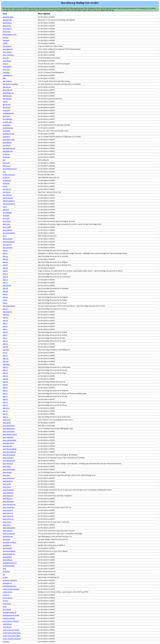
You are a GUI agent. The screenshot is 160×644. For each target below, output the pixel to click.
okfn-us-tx (6, 408)
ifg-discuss (6, 157)
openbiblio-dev (8, 536)
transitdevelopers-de (9, 612)
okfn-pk (5, 382)
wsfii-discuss (7, 627)
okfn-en (5, 297)
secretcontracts (8, 598)
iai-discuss (6, 154)
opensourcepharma (9, 551)
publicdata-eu (7, 583)
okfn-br (5, 271)
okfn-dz (5, 291)
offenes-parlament (9, 204)
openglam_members (9, 542)
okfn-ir (5, 329)
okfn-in (5, 326)
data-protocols (7, 90)
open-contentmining (9, 440)
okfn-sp (5, 402)
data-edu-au (7, 87)
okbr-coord (6, 224)
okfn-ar (5, 250)
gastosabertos (7, 142)
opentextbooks (8, 560)
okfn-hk (5, 318)
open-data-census (8, 443)
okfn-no (5, 370)
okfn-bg (5, 268)
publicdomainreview (10, 586)
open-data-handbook (10, 449)
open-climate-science (10, 434)
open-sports (7, 525)
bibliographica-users (10, 34)
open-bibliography (9, 428)
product (5, 577)
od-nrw (5, 186)
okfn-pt (5, 385)
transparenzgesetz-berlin (11, 615)
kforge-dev (6, 163)
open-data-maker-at (9, 452)
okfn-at (5, 253)
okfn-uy (5, 414)
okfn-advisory (7, 245)
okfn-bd (5, 259)
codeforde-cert (8, 75)
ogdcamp (6, 210)
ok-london (6, 215)
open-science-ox (8, 519)
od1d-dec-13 (7, 189)
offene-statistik (8, 198)
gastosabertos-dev (9, 140)
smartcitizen (7, 604)
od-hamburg (7, 180)
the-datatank (7, 609)
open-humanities (8, 490)
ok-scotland (7, 221)
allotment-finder (8, 17)
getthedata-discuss (9, 148)
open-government (9, 478)
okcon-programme (9, 233)
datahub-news (7, 96)
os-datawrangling (8, 566)
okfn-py (5, 388)
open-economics (8, 458)
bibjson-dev (7, 32)
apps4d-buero (7, 23)
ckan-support (7, 67)
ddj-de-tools (7, 105)
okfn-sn (5, 399)
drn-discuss (7, 107)
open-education (8, 464)
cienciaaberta (7, 46)
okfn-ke (5, 344)
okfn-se (5, 396)
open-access (7, 420)
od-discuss (6, 177)
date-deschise (7, 99)
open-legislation (8, 493)
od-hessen (6, 183)
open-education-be (9, 461)
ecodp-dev (6, 110)
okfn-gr (5, 309)
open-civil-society (9, 431)
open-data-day (7, 446)
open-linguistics (8, 496)
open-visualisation (9, 534)
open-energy (7, 466)
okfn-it (5, 338)
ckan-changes (7, 52)
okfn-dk (5, 288)
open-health (7, 484)
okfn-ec (5, 294)
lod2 (4, 172)
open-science (7, 522)
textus (5, 607)
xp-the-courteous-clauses (11, 630)
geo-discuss (7, 145)
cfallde (5, 43)
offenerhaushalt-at (9, 201)
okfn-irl (5, 332)
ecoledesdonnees (8, 113)
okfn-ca (5, 274)
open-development (9, 455)
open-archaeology (9, 426)
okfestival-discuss (9, 242)
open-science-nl (8, 516)
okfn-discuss (7, 285)
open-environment (9, 469)
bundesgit (6, 40)
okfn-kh (5, 347)
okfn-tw (5, 405)
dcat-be (5, 102)
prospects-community (10, 580)
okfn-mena (6, 364)
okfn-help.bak (7, 312)
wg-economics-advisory (11, 621)
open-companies (8, 437)
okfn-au (5, 256)
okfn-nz (5, 376)
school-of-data (7, 592)
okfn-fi (5, 300)
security (5, 601)
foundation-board (8, 134)
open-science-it (8, 513)
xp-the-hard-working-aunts (12, 633)
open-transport (8, 531)
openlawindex (7, 548)
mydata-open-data (9, 175)
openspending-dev (9, 554)
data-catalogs (7, 81)
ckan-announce (8, 49)
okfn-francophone (9, 306)
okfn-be (5, 262)
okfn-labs (6, 350)
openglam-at (7, 545)
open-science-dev (9, 507)
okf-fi (5, 236)
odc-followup (7, 195)
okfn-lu (5, 356)
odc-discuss (7, 192)
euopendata (7, 125)
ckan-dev (6, 58)
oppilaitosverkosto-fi (10, 563)
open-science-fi (8, 510)
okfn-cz (5, 283)
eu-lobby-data (7, 122)
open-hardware (8, 481)
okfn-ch (5, 277)
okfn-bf (5, 265)
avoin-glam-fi (7, 29)
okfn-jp (5, 341)
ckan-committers (8, 55)
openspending (7, 557)
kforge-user (7, 166)
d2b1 (4, 78)
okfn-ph (5, 379)
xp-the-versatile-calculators (12, 639)
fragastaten (6, 137)
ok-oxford (6, 218)
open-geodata (7, 472)
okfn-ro (5, 391)
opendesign (7, 539)
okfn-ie (5, 323)
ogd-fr (5, 207)
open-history (7, 487)
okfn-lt (5, 353)
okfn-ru (5, 393)
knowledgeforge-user (10, 169)
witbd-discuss (7, 624)
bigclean (6, 37)
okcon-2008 (7, 227)
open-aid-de (7, 423)
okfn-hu (5, 320)
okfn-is (5, 335)
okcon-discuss (7, 230)
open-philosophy (8, 501)
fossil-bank (6, 131)
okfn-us (5, 411)
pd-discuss (6, 572)
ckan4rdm (6, 72)
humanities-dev (8, 151)
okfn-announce (8, 248)
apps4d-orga (7, 26)
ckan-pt (5, 64)
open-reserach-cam (9, 504)
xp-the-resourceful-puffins (12, 636)
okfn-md (6, 361)
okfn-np (5, 373)
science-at (6, 595)
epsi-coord (6, 116)
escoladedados (7, 119)
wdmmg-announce (9, 618)
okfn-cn (5, 280)
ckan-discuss (7, 61)
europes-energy (8, 128)
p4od (4, 569)
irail (4, 160)
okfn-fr (5, 303)
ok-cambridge (7, 212)
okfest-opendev (8, 239)
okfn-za (5, 417)
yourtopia (6, 642)
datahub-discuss (8, 93)
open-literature (8, 499)
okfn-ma (6, 358)
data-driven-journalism (10, 84)
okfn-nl (5, 367)
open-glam (6, 475)
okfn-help (6, 315)
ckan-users (6, 69)
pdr (4, 574)
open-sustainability (9, 528)
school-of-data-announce (11, 589)
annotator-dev (7, 20)
